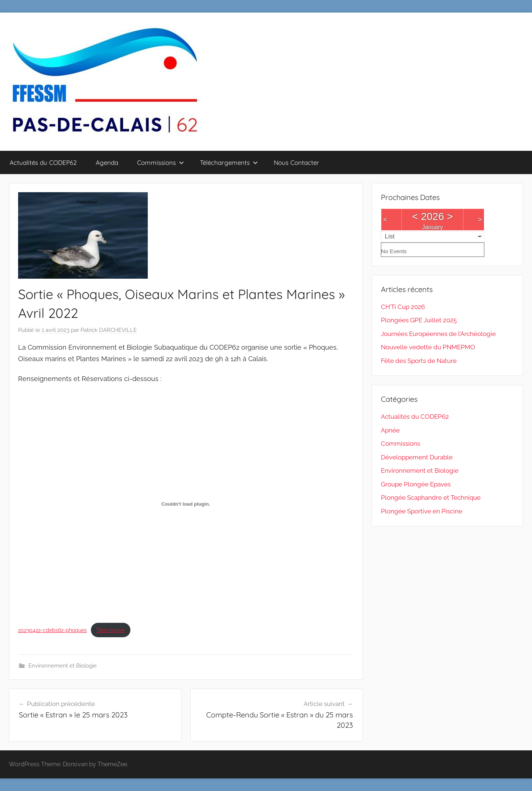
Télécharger (110, 630)
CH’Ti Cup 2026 (403, 307)
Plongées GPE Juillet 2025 (419, 320)
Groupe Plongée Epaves (416, 484)
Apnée (390, 430)
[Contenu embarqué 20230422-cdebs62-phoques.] (186, 504)
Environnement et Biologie (63, 666)
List (390, 236)
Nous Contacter (296, 162)
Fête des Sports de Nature (419, 361)
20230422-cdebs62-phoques (52, 630)
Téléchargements (229, 162)
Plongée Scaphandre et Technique (431, 498)
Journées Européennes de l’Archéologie (438, 334)
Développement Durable (417, 457)
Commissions (161, 162)
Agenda (107, 162)
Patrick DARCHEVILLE (109, 330)
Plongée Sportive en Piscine (422, 511)
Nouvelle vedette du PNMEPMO (428, 347)
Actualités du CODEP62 (43, 162)
